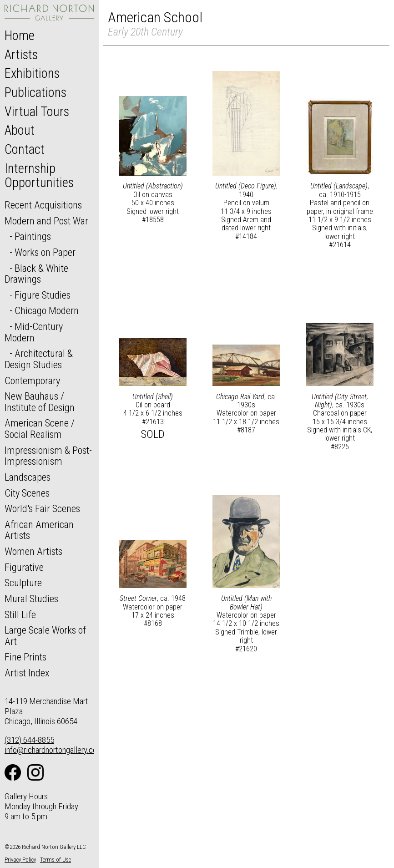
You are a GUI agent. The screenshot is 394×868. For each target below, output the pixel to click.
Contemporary (32, 381)
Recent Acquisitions (43, 205)
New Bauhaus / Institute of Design (40, 402)
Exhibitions (32, 73)
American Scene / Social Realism (40, 429)
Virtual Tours (37, 112)
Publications (35, 92)
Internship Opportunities (39, 176)
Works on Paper (45, 252)
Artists (21, 55)
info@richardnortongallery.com (54, 750)
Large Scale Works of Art (45, 636)
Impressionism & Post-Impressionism (48, 456)
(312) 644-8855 (29, 740)
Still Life (20, 614)
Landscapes (28, 477)
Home (20, 36)
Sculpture (23, 583)
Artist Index (27, 673)
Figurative (24, 567)
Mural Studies (31, 599)
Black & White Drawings (36, 274)
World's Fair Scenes (42, 508)
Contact (25, 149)
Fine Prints (25, 657)
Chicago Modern (47, 310)
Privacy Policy (20, 860)
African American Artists (39, 530)
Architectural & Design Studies (39, 359)
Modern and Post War (46, 221)
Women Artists (33, 551)
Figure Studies (43, 295)
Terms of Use (56, 860)
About (20, 130)
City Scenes (27, 493)
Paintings (33, 236)
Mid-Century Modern (34, 332)
